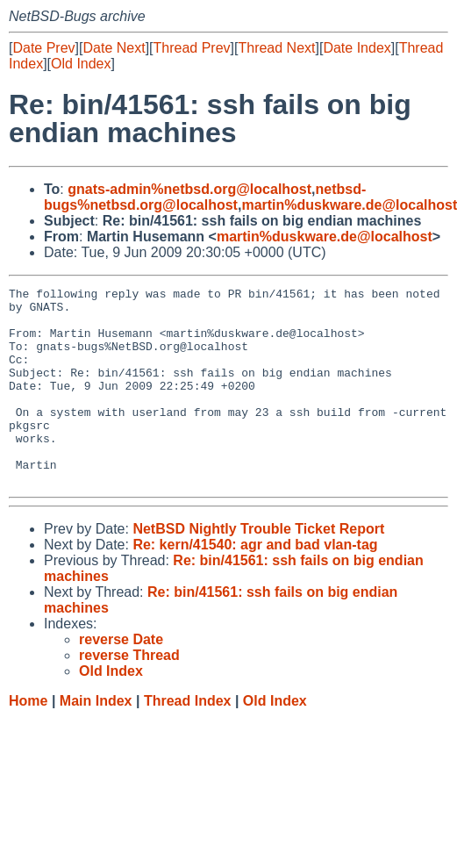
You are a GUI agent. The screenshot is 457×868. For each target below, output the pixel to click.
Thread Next (276, 48)
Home (28, 740)
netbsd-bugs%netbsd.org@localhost (205, 197)
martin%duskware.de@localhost (325, 237)
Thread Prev (192, 48)
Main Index (96, 740)
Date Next (114, 48)
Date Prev (43, 48)
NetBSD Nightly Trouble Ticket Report (258, 568)
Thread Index (188, 740)
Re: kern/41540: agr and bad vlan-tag (255, 584)
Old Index (81, 64)
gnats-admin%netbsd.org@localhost (189, 189)
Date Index (357, 48)
